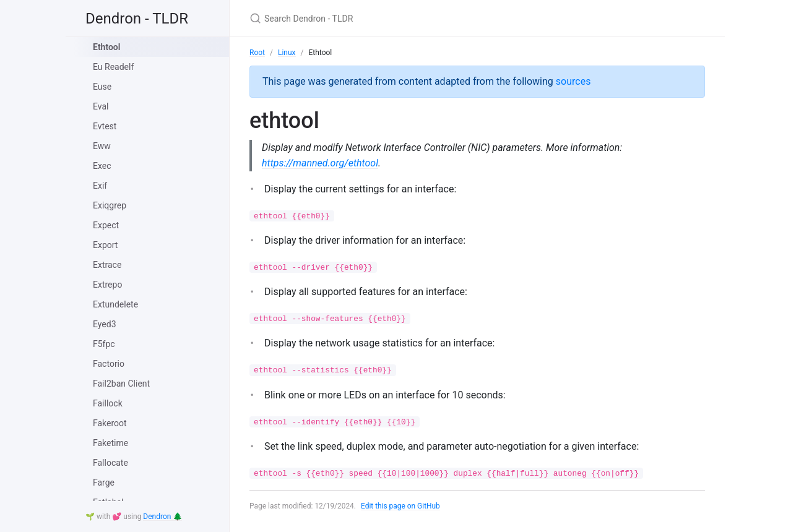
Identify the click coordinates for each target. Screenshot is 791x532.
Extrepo (107, 285)
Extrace (107, 265)
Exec (102, 166)
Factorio (109, 364)
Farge (104, 483)
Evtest (105, 126)
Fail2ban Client (121, 384)
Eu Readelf (113, 67)
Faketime (110, 443)
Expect (106, 225)
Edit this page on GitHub (401, 506)
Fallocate (110, 463)
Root (257, 53)
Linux (287, 53)
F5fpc (104, 344)
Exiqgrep (110, 205)
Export (105, 245)
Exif (100, 186)
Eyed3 (105, 324)
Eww (102, 146)
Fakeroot (110, 423)
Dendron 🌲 (162, 517)
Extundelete (115, 304)
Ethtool (106, 47)
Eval (101, 106)
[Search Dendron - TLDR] (396, 18)
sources (573, 81)
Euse (102, 87)
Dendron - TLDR (137, 19)
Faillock (108, 403)
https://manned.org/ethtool (320, 163)
